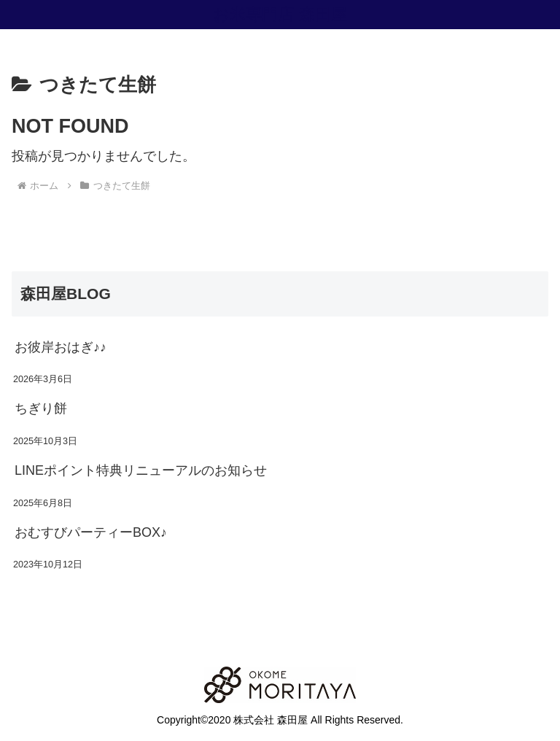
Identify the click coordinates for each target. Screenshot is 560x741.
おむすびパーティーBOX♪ (91, 532)
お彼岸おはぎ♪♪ (61, 347)
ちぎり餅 (41, 408)
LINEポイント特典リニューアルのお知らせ (141, 470)
